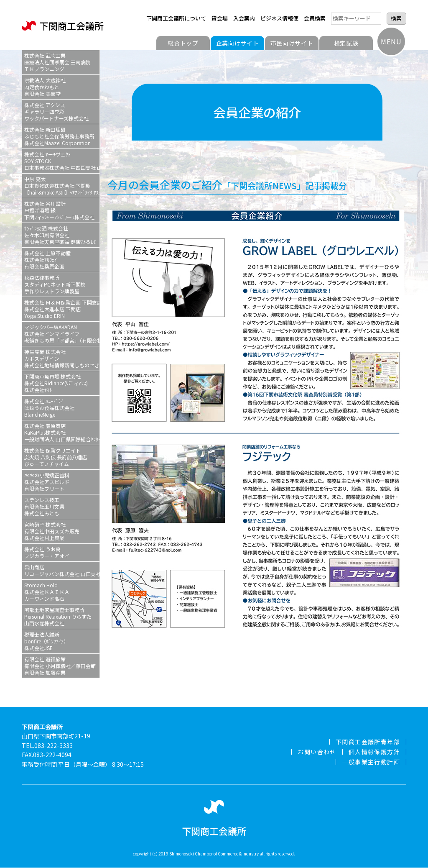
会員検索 (315, 18)
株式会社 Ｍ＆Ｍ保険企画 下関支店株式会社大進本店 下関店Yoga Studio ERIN (62, 309)
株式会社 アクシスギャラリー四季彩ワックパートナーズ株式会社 (56, 111)
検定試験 (346, 43)
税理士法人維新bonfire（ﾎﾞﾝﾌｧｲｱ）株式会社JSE (46, 641)
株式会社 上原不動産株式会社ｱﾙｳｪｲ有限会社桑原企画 (47, 260)
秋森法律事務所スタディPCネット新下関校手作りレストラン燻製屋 (55, 284)
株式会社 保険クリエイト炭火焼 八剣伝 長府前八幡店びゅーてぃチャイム (56, 457)
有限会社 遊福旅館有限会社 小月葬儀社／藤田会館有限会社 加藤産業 (60, 666)
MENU (391, 41)
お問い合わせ (317, 752)
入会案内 (244, 18)
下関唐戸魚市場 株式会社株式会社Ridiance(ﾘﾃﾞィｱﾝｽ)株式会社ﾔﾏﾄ (56, 383)
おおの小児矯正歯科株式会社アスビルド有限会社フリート (47, 482)
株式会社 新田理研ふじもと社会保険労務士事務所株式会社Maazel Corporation (59, 136)
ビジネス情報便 (279, 18)
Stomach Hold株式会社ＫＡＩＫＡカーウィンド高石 (47, 592)
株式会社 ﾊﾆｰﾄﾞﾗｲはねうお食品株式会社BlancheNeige (49, 408)
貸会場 (220, 18)
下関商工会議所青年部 (368, 742)
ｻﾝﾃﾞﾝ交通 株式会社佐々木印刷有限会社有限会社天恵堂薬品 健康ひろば (60, 235)
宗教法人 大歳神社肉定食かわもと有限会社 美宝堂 (45, 87)
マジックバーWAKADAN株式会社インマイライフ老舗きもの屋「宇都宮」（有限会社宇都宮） (62, 334)
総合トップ (183, 43)
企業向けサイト (238, 43)
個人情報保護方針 (374, 752)
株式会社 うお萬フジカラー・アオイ (47, 552)
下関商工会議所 (63, 26)
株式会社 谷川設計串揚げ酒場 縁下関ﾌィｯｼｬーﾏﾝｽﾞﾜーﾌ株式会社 (59, 210)
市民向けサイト (292, 43)
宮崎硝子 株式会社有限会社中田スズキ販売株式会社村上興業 (52, 531)
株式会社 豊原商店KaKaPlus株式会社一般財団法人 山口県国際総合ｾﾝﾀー (62, 432)
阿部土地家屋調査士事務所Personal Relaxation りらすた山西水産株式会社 (58, 616)
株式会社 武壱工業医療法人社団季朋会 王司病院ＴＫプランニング (57, 62)
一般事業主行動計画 (371, 762)
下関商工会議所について (176, 18)
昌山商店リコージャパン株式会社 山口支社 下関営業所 (62, 570)
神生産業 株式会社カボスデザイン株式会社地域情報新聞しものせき (62, 358)
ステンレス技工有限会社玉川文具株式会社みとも (44, 506)
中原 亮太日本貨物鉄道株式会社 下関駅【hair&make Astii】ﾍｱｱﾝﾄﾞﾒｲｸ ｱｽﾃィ (62, 186)
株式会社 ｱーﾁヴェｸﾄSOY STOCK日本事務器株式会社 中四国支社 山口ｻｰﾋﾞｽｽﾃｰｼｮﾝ (62, 161)
